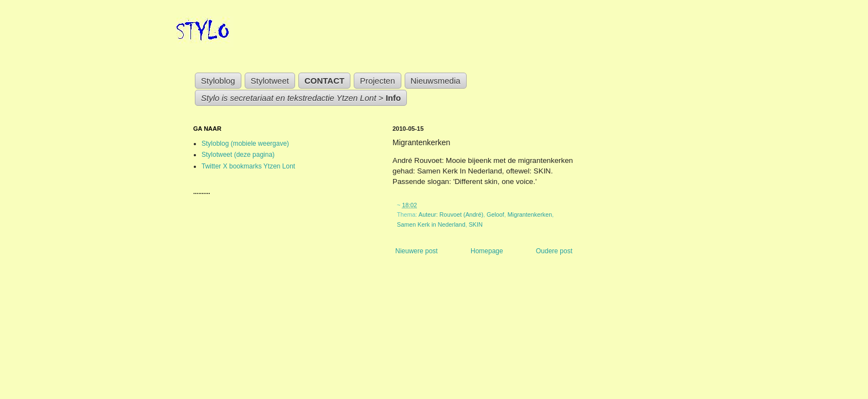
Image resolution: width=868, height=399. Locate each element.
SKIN (476, 224)
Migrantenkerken (530, 214)
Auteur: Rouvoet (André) (451, 214)
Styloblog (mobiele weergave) (245, 144)
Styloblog (218, 81)
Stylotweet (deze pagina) (238, 155)
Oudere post (554, 251)
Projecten (377, 81)
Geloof (495, 214)
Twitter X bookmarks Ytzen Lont (248, 166)
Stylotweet (270, 81)
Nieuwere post (417, 251)
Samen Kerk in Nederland (431, 224)
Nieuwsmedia (436, 81)
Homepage (487, 251)
